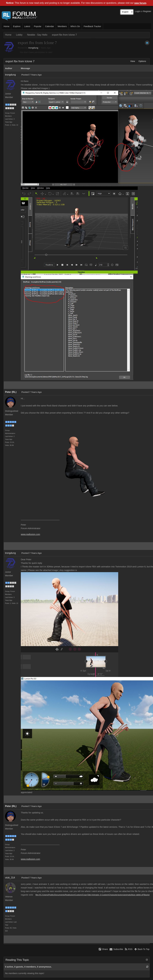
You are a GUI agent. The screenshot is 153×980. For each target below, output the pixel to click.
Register (147, 11)
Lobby (19, 35)
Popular (38, 26)
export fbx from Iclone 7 (64, 35)
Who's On (75, 26)
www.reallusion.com (30, 534)
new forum (140, 3)
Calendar (49, 26)
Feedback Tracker (92, 26)
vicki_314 (10, 878)
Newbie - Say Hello (37, 35)
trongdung (33, 48)
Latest (27, 26)
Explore (17, 26)
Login (138, 11)
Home (6, 26)
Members (62, 26)
